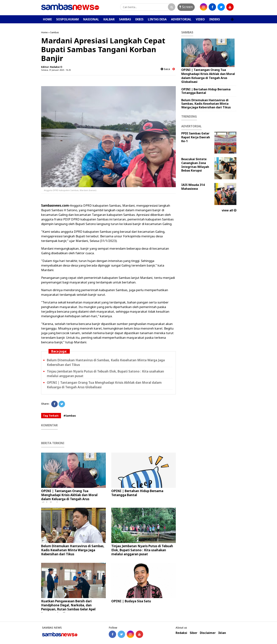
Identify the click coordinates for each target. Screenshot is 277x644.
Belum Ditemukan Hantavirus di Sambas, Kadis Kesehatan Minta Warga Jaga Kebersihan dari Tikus (73, 550)
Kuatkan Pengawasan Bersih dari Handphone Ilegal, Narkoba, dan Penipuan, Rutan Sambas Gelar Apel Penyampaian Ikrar (68, 607)
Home (44, 32)
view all (229, 210)
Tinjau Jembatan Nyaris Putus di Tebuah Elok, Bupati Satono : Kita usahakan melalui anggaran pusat (142, 550)
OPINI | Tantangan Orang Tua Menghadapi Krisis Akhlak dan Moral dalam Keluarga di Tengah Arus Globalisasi (69, 497)
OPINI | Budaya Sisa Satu (131, 601)
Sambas (55, 32)
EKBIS (139, 19)
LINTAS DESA (157, 19)
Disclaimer (208, 633)
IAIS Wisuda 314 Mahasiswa (193, 187)
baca (165, 69)
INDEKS (215, 19)
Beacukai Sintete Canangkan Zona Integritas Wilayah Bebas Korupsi (195, 165)
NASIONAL (91, 19)
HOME (47, 19)
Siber (194, 633)
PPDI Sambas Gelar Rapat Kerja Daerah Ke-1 (196, 137)
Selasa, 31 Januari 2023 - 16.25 (56, 70)
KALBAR (109, 19)
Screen (186, 7)
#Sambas (70, 416)
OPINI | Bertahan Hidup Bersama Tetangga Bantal (137, 493)
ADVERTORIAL (181, 19)
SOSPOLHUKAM (68, 19)
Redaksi (181, 633)
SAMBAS (125, 19)
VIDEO (200, 19)
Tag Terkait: (51, 416)
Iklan (222, 633)
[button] (232, 18)
